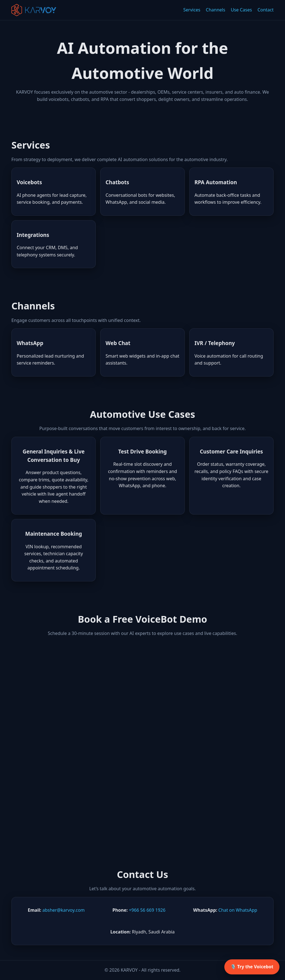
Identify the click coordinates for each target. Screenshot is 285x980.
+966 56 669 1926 (147, 910)
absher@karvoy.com (63, 910)
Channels (216, 10)
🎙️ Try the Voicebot (252, 967)
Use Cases (241, 10)
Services (192, 10)
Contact (266, 10)
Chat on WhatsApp (238, 910)
